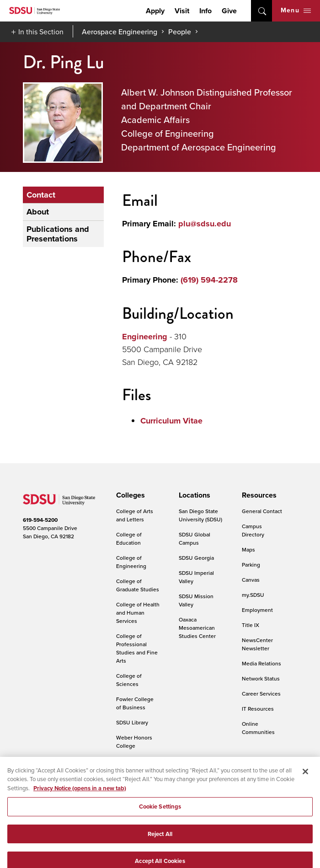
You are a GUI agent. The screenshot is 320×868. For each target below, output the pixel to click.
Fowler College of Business (135, 703)
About (38, 212)
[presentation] (129, 495)
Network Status (261, 678)
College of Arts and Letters (135, 515)
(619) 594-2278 (209, 280)
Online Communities (258, 728)
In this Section (41, 32)
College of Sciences (129, 680)
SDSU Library (132, 722)
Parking (251, 565)
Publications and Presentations (58, 234)
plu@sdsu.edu (205, 224)
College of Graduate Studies (138, 585)
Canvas (251, 580)
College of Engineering (131, 562)
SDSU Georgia (196, 558)
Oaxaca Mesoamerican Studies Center (197, 628)
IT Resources (258, 709)
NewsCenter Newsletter (257, 644)
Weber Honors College (134, 742)
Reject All (160, 839)
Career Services (261, 694)
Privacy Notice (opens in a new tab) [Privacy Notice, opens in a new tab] (80, 794)
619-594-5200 (40, 520)
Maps (248, 549)
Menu (296, 10)
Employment (257, 610)
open (261, 11)
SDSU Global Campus (195, 538)
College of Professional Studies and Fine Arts (137, 648)
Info (205, 11)
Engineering (145, 337)
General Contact (262, 511)
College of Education (129, 538)
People (180, 32)
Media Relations (261, 663)
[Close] (305, 777)
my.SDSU (253, 595)
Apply (155, 11)
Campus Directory (253, 530)
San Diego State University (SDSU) (200, 515)
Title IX (251, 625)
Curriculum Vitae (171, 421)
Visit (182, 11)
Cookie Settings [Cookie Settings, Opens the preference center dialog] (160, 812)
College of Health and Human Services (138, 613)
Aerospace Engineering (120, 32)
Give (229, 11)
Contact (41, 195)
